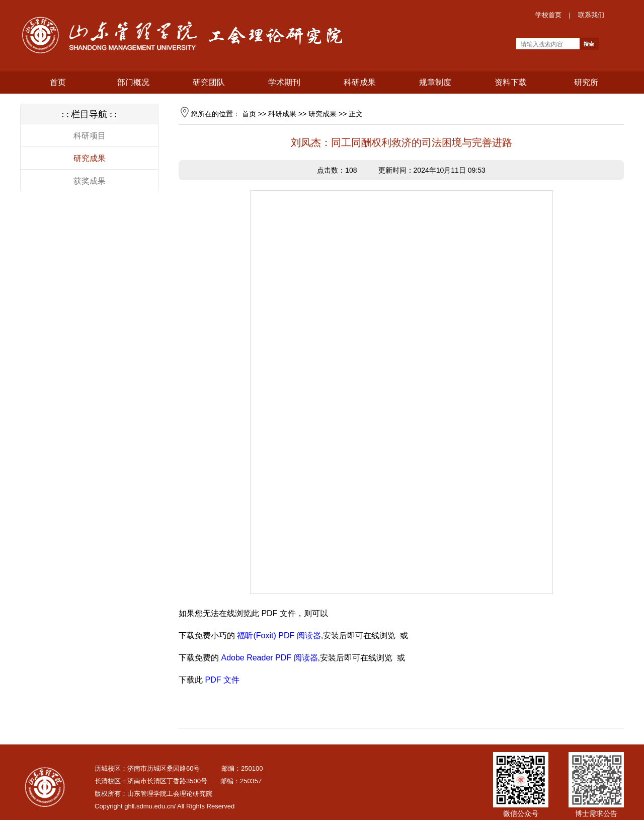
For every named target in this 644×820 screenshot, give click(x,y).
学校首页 (548, 15)
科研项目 (90, 136)
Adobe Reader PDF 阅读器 (269, 658)
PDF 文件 (222, 680)
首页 (249, 114)
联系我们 (591, 15)
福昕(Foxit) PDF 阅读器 (279, 636)
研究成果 (90, 158)
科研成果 (282, 114)
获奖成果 (90, 181)
